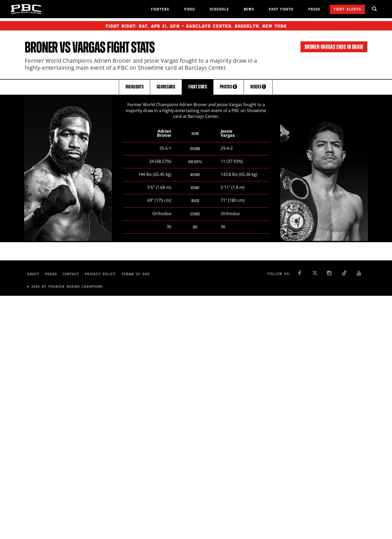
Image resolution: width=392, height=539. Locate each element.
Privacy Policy (100, 275)
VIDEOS (258, 87)
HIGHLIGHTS (135, 87)
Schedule (219, 10)
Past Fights (281, 10)
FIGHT (198, 87)
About (33, 275)
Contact (71, 275)
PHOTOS (228, 87)
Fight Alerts (347, 10)
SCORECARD (166, 87)
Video (190, 10)
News (249, 10)
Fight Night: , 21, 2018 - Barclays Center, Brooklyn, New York (196, 26)
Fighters (160, 10)
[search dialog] (375, 9)
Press (314, 10)
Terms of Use (136, 275)
